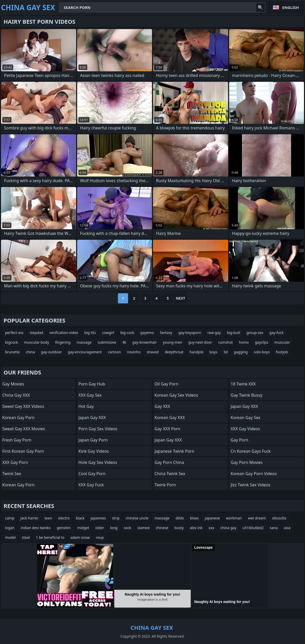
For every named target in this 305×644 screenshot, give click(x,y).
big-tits (90, 333)
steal (26, 537)
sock (127, 528)
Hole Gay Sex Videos (98, 462)
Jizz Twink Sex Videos (251, 485)
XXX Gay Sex (90, 395)
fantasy (166, 333)
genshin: (64, 528)
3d (226, 352)
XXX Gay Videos (245, 429)
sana (274, 528)
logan (10, 528)
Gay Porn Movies (247, 462)
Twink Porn (165, 485)
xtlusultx (279, 518)
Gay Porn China (169, 462)
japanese (212, 518)
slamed (143, 528)
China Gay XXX (16, 395)
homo (244, 342)
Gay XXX (162, 406)
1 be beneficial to (50, 537)
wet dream (257, 518)
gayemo (147, 333)
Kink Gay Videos (94, 451)
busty (179, 528)
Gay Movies (13, 384)
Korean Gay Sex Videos (176, 395)
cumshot (225, 342)
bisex (195, 518)
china (31, 352)
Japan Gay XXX (92, 418)
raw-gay (214, 333)
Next (181, 298)
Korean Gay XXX (170, 418)
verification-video (64, 333)
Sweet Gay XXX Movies (24, 429)
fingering (63, 342)
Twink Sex (12, 474)
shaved (153, 352)
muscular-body (36, 342)
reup (100, 537)
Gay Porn (239, 440)
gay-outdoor (51, 352)
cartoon (114, 352)
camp (10, 518)
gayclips (262, 342)
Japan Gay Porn (93, 440)
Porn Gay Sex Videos (98, 429)
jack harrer (29, 518)
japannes (98, 518)
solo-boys (262, 352)
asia (287, 528)
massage (84, 342)
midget (83, 528)
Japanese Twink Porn (174, 451)
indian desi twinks (36, 528)
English (291, 7)
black (80, 518)
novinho (134, 352)
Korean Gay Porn (18, 418)
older (100, 528)
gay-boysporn (190, 333)
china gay (228, 528)
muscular (282, 342)
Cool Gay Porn (92, 474)
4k (124, 342)
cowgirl (108, 333)
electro (64, 518)
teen (48, 518)
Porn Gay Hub (92, 384)
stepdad (37, 333)
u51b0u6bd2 (253, 528)
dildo (180, 518)
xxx (211, 528)
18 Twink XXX (243, 384)
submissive (107, 342)
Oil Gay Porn (167, 384)
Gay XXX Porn (167, 429)
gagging (241, 352)
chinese (162, 528)
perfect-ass (14, 333)
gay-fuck (276, 333)
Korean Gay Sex (246, 418)
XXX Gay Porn (15, 462)
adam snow (80, 537)
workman (234, 518)
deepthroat (174, 352)
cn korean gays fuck (251, 451)
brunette (12, 352)
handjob (197, 352)
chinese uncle (137, 518)
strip (116, 518)
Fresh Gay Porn (17, 440)
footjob (282, 352)
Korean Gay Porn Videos (254, 474)
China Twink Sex (170, 474)
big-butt (234, 333)
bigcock (11, 342)
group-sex (255, 333)
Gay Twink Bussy (247, 395)
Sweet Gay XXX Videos (23, 406)
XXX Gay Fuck (91, 485)
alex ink (196, 528)
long (114, 528)
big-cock (127, 333)
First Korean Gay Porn (23, 451)
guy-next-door (200, 342)
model (10, 537)
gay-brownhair (145, 342)
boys (213, 352)
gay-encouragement (85, 352)
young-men (173, 342)
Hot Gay (86, 406)
